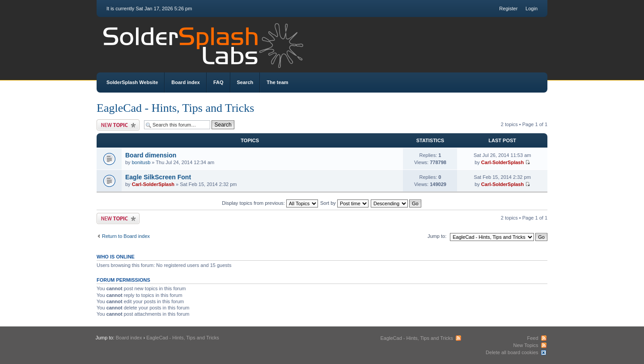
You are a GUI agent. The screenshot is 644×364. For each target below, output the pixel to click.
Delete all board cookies (512, 352)
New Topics (525, 345)
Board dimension (151, 155)
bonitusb (141, 162)
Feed (532, 338)
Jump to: (437, 236)
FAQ (218, 82)
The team (277, 82)
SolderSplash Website (132, 82)
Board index (186, 82)
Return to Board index (126, 236)
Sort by (344, 203)
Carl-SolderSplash (502, 162)
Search (245, 82)
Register (508, 8)
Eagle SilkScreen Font (158, 177)
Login (532, 8)
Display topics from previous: (270, 203)
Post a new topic (118, 125)
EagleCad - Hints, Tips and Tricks (176, 108)
